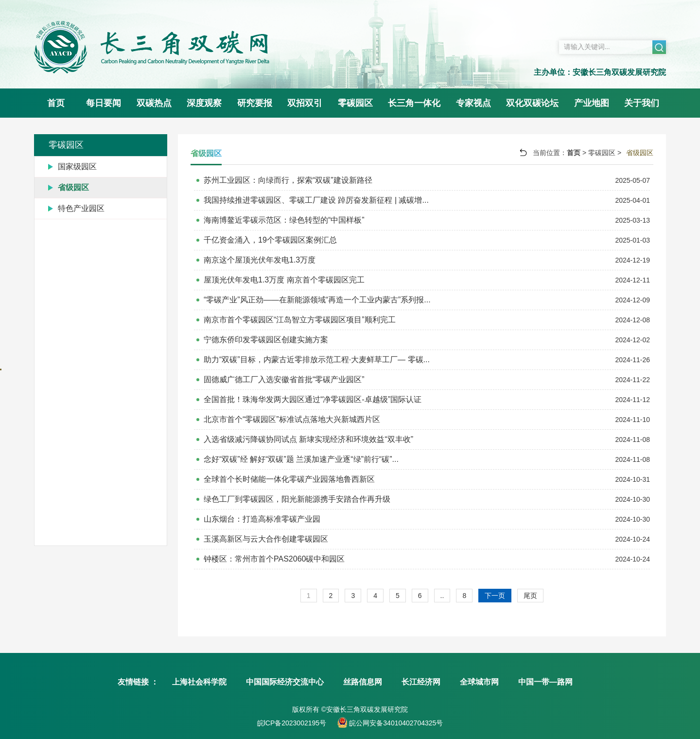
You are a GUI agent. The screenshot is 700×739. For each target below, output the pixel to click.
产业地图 (592, 103)
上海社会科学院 (199, 682)
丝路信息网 (363, 682)
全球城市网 (479, 682)
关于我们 (642, 103)
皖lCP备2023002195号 (292, 723)
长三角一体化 (414, 103)
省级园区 (640, 153)
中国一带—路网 (545, 682)
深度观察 (204, 103)
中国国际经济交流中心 (285, 682)
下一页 (495, 596)
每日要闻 (104, 103)
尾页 (530, 596)
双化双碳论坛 (532, 103)
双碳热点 (154, 103)
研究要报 (255, 103)
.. (442, 596)
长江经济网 (421, 682)
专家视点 (473, 103)
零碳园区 (355, 103)
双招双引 (305, 103)
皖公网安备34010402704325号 (395, 723)
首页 (56, 103)
